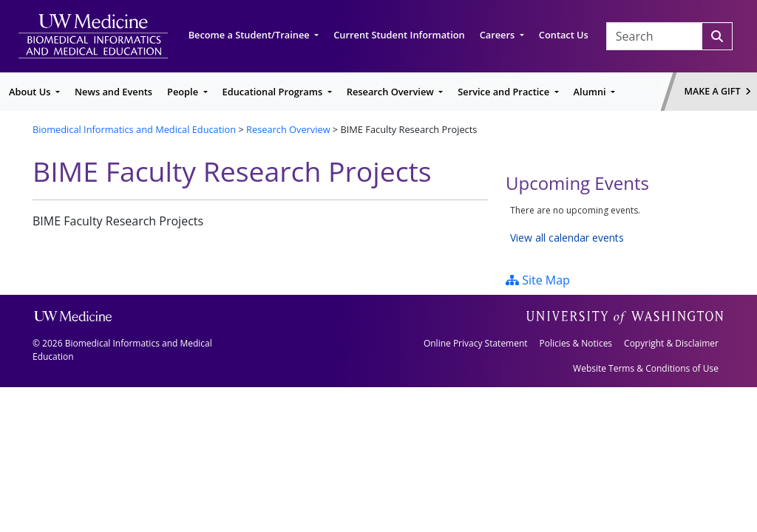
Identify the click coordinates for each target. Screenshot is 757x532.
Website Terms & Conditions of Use (646, 368)
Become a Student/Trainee (250, 35)
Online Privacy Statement (476, 343)
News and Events (113, 92)
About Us (31, 92)
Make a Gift (718, 91)
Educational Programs (274, 92)
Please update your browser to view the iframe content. (615, 224)
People (184, 92)
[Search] (717, 36)
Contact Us (564, 35)
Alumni (591, 92)
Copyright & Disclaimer (671, 343)
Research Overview (391, 92)
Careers (499, 35)
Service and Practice (505, 92)
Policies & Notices (576, 343)
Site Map (538, 280)
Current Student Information (399, 35)
